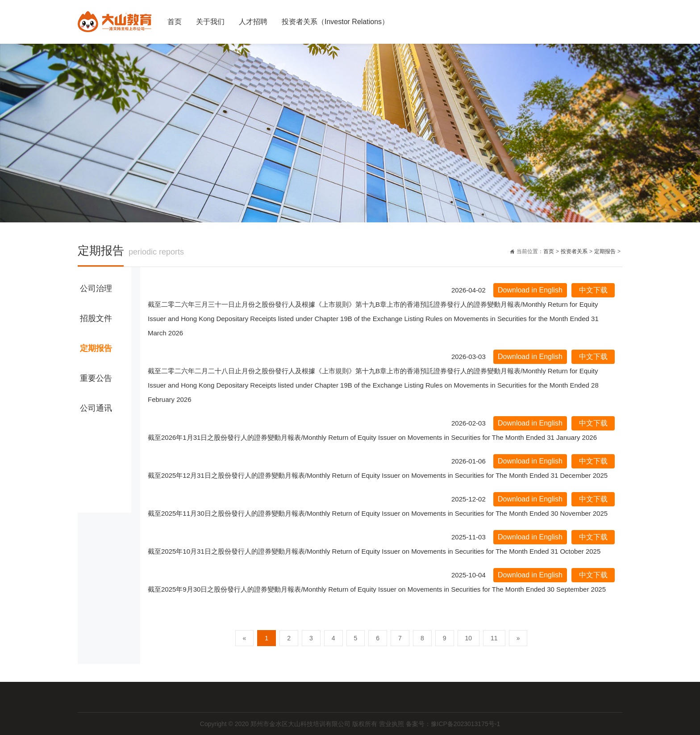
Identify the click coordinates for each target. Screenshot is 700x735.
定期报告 (605, 251)
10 (469, 638)
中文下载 (593, 290)
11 (494, 638)
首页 (175, 22)
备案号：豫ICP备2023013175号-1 (453, 724)
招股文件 (96, 318)
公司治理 (96, 288)
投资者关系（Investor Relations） (335, 22)
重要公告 (96, 378)
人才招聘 (253, 22)
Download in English (530, 290)
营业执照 (392, 724)
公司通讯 (96, 408)
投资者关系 (574, 251)
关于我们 (210, 22)
